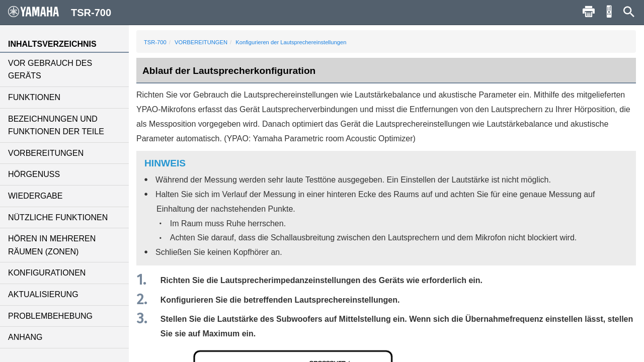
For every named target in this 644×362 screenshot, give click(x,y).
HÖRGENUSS (34, 174)
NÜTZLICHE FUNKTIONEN (58, 217)
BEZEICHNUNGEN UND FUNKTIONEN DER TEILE (56, 125)
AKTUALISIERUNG (43, 294)
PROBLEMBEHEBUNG (50, 316)
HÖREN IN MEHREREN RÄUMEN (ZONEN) (52, 245)
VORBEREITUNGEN (46, 153)
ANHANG (25, 337)
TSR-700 (155, 42)
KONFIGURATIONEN (47, 273)
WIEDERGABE (35, 196)
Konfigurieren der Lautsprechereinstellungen (291, 42)
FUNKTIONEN (34, 97)
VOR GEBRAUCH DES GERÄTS (50, 70)
